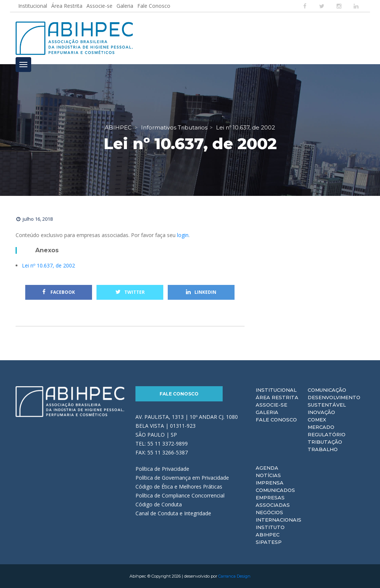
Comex (317, 420)
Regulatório (327, 434)
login (183, 235)
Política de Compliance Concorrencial (180, 495)
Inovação (321, 412)
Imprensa (270, 483)
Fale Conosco (154, 6)
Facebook (59, 292)
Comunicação (327, 390)
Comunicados (275, 490)
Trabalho (323, 449)
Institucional (33, 6)
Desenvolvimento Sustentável (334, 401)
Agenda (267, 468)
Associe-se (99, 6)
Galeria (125, 6)
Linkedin (201, 292)
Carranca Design (234, 576)
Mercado (321, 427)
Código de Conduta (159, 504)
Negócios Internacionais (279, 516)
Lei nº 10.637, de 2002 (48, 265)
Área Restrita (67, 6)
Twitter (130, 292)
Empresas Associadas (273, 501)
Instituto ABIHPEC (270, 531)
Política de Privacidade (162, 469)
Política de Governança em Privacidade (182, 478)
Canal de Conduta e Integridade (173, 513)
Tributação (325, 442)
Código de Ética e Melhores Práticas (179, 487)
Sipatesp (269, 542)
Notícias (268, 475)
